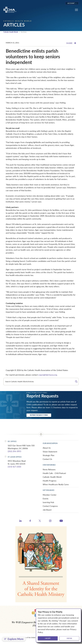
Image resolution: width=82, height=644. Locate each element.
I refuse (69, 638)
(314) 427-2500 (14, 467)
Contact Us (47, 459)
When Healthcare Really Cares (56, 485)
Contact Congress (50, 506)
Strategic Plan (49, 456)
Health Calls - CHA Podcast (54, 473)
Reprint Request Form (39, 415)
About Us (47, 448)
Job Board (47, 510)
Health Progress (50, 481)
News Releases (49, 470)
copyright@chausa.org (48, 375)
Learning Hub (48, 502)
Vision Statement (50, 452)
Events (46, 499)
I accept (48, 638)
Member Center (50, 495)
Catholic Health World (12, 32)
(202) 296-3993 (14, 451)
